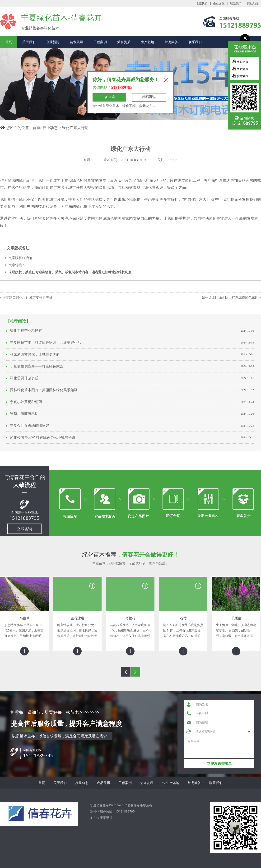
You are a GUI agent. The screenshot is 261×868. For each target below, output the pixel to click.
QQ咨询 (109, 97)
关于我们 (29, 42)
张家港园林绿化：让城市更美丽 (35, 354)
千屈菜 (236, 618)
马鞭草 (24, 618)
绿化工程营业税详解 (26, 331)
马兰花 (130, 618)
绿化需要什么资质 (24, 378)
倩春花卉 (133, 805)
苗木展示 (76, 42)
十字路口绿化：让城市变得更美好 (28, 297)
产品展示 (103, 783)
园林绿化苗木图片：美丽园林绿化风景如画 (44, 390)
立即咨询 (24, 529)
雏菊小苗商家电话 (24, 414)
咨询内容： (219, 747)
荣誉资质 (124, 42)
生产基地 (148, 42)
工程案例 (100, 42)
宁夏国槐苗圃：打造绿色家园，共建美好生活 (46, 343)
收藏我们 (202, 4)
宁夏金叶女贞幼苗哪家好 (30, 426)
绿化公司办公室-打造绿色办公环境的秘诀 (43, 437)
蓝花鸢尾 (77, 618)
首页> (38, 128)
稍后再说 (149, 97)
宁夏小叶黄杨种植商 (26, 402)
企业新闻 (53, 42)
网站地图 (253, 4)
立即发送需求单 (219, 764)
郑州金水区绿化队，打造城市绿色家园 (230, 297)
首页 (9, 42)
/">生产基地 (170, 783)
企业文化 (219, 4)
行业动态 (50, 128)
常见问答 (171, 42)
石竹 (183, 618)
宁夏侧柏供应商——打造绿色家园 (37, 366)
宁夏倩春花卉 (8, 21)
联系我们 (236, 4)
